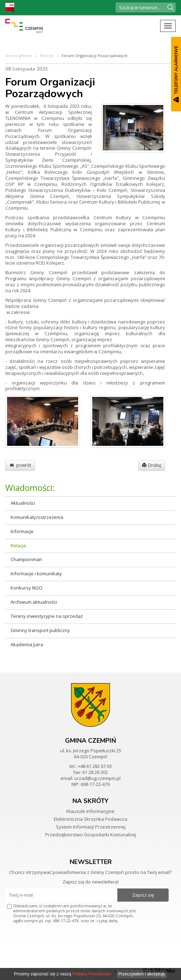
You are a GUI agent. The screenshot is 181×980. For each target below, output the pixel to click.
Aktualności (23, 503)
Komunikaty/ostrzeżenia (37, 517)
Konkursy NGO (27, 588)
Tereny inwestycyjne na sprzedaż (47, 616)
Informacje (22, 531)
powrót (20, 465)
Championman (26, 559)
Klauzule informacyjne (90, 811)
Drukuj (152, 465)
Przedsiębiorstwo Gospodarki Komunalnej (91, 835)
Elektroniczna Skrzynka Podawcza (90, 819)
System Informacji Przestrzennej (91, 827)
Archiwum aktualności (34, 602)
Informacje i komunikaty (36, 574)
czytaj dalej (107, 921)
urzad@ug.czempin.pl (97, 778)
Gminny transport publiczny (40, 630)
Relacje (47, 56)
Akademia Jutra (27, 644)
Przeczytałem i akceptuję (142, 974)
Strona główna (19, 56)
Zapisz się (143, 895)
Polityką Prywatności (92, 974)
